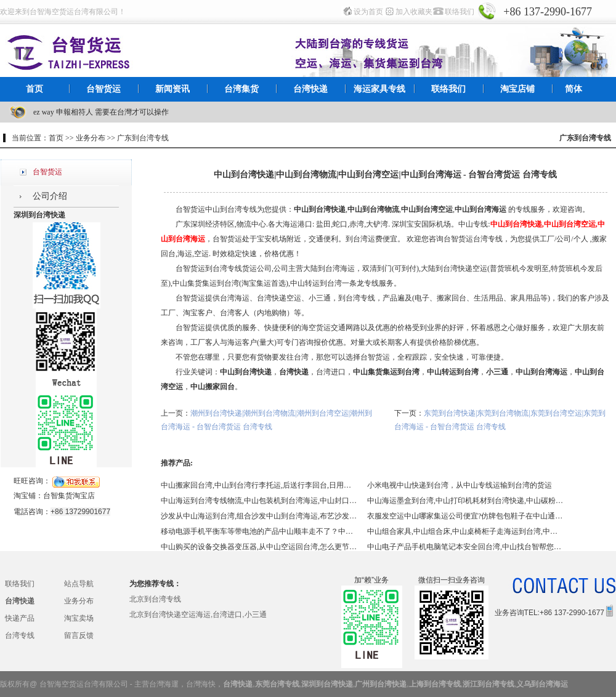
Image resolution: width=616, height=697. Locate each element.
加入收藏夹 (414, 12)
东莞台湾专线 (277, 684)
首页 (34, 89)
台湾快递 (310, 89)
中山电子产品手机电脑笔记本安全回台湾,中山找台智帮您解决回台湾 (466, 547)
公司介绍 (50, 196)
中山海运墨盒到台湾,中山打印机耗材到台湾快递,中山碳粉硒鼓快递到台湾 (466, 501)
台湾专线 (20, 635)
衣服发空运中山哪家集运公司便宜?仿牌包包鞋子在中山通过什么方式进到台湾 (466, 516)
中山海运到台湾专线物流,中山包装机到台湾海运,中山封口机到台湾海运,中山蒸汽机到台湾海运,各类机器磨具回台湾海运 (259, 501)
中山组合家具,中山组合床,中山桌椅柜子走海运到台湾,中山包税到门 (466, 531)
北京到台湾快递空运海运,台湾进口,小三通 (198, 614)
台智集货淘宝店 (69, 496)
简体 (573, 89)
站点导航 (79, 584)
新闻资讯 (172, 89)
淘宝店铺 (517, 89)
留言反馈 (79, 635)
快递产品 (20, 618)
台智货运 (103, 89)
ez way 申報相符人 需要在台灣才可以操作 (101, 112)
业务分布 (79, 601)
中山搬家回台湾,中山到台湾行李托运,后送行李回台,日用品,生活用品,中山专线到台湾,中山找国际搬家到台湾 (259, 485)
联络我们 (460, 12)
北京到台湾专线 (155, 599)
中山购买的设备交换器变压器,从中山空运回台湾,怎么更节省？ (259, 547)
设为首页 (368, 12)
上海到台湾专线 (435, 684)
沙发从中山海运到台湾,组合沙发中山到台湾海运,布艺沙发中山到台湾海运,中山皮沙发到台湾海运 (259, 516)
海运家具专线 (379, 89)
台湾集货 (241, 89)
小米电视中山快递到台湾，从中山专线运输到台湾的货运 (460, 485)
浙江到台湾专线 (488, 684)
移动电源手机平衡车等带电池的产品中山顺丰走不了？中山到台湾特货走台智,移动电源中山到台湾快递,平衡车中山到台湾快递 (259, 531)
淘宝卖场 (79, 618)
